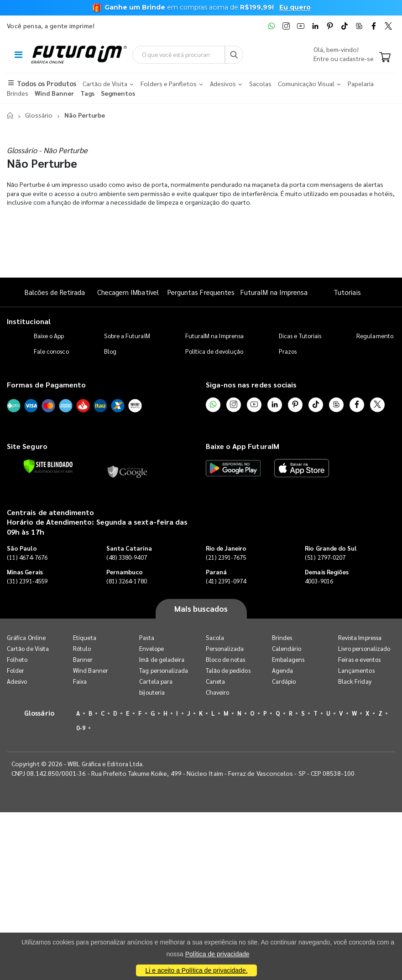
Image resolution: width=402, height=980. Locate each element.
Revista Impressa (360, 637)
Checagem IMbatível (128, 292)
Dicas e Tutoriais (300, 336)
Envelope (151, 648)
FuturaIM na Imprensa (274, 292)
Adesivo (17, 681)
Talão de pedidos (228, 670)
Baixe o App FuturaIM (243, 446)
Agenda (282, 670)
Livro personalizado (364, 648)
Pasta (146, 637)
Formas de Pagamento (46, 384)
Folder (16, 670)
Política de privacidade (217, 954)
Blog (110, 351)
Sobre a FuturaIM (127, 336)
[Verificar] (48, 466)
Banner (83, 659)
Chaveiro (218, 692)
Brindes (282, 637)
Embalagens (288, 659)
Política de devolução (214, 351)
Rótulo (82, 648)
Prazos (288, 351)
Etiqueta (85, 637)
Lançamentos (356, 670)
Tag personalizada (164, 670)
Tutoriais (347, 292)
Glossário (39, 115)
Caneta (215, 681)
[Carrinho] (385, 58)
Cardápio (284, 681)
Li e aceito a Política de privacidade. (196, 970)
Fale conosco (51, 351)
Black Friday (355, 681)
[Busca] (234, 55)
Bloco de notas (226, 659)
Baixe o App (49, 336)
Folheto (17, 659)
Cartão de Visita (28, 648)
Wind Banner (91, 670)
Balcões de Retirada (55, 292)
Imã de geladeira (162, 659)
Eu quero (295, 7)
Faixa (80, 681)
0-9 (81, 728)
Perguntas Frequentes (201, 292)
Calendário (287, 648)
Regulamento (375, 336)
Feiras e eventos (359, 659)
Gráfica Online (26, 637)
